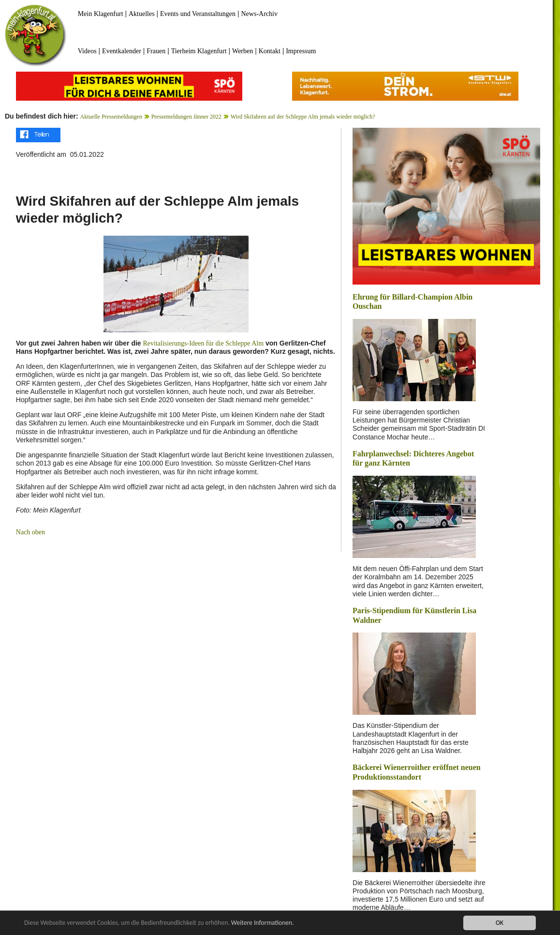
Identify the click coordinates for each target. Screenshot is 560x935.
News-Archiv (259, 14)
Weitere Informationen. (263, 923)
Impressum (301, 51)
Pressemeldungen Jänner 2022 (186, 117)
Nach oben (30, 532)
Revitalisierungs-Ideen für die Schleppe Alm (204, 343)
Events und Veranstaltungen (198, 14)
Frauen (156, 51)
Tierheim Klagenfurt (199, 51)
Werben (243, 51)
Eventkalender (122, 51)
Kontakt (270, 51)
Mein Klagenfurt (101, 14)
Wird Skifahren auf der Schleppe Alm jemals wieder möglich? (303, 117)
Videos (87, 51)
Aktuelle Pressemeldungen (111, 117)
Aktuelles (142, 14)
